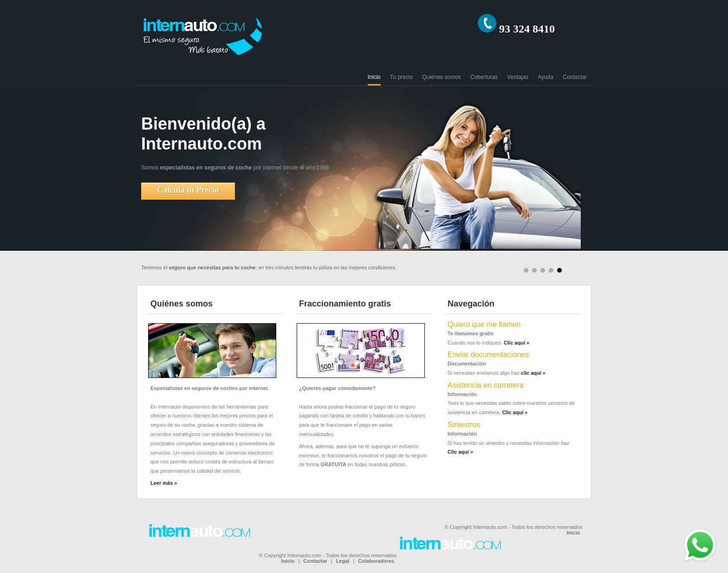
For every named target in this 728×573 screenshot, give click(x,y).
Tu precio (402, 77)
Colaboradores (376, 561)
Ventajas (518, 77)
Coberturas (484, 77)
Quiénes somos (441, 77)
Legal (343, 561)
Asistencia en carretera (486, 385)
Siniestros (464, 425)
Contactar (575, 77)
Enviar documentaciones (488, 355)
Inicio (374, 77)
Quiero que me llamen (484, 324)
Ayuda (546, 77)
